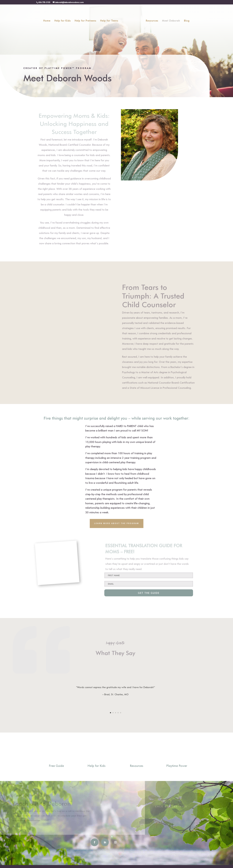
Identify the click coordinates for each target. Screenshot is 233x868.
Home (48, 20)
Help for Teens (110, 20)
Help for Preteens (86, 20)
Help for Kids (64, 20)
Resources (151, 20)
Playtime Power (177, 766)
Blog (186, 20)
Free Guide (56, 766)
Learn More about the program (117, 523)
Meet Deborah (170, 20)
